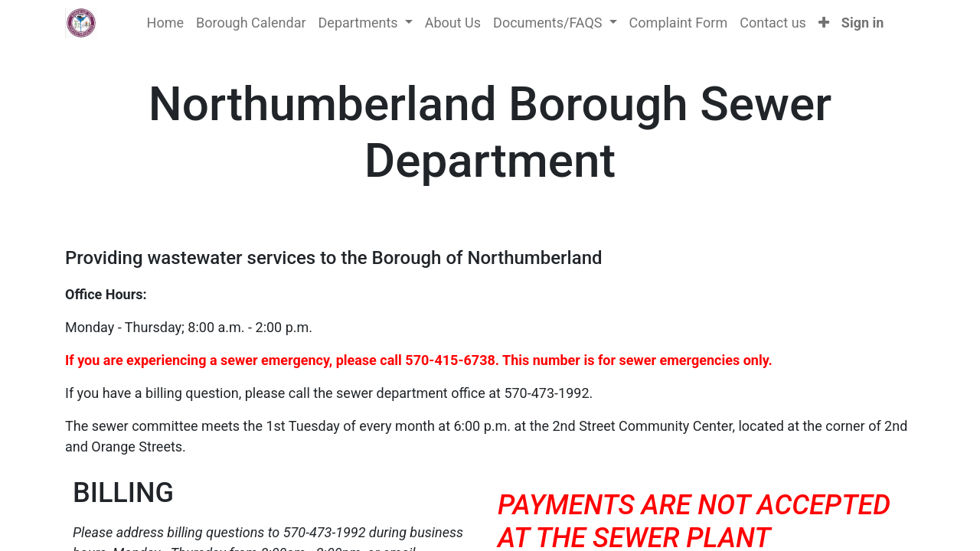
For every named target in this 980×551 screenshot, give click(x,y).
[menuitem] (165, 23)
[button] (824, 23)
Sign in (863, 23)
